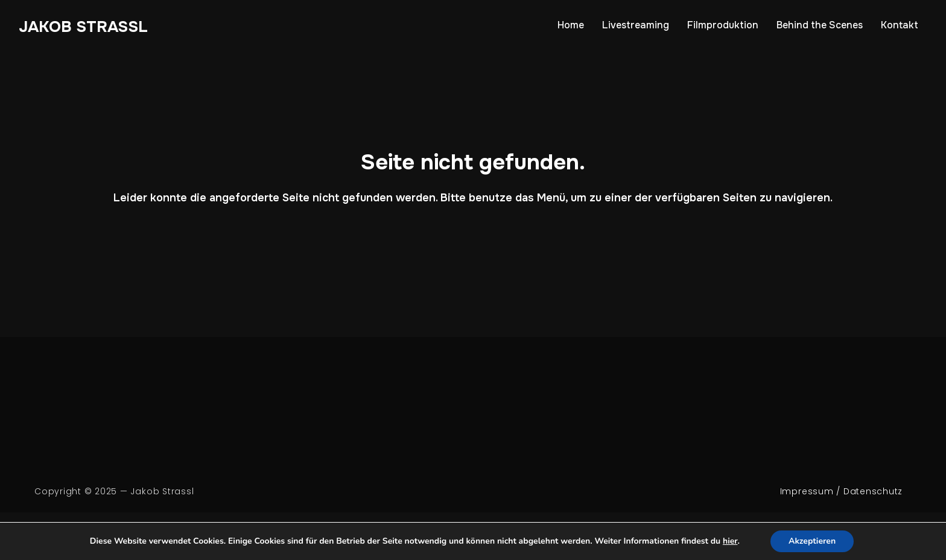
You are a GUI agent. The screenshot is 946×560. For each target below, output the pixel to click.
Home (571, 25)
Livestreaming (636, 25)
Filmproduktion (723, 25)
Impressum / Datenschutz (841, 491)
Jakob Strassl (83, 27)
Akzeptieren (812, 541)
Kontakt (900, 25)
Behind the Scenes (820, 25)
